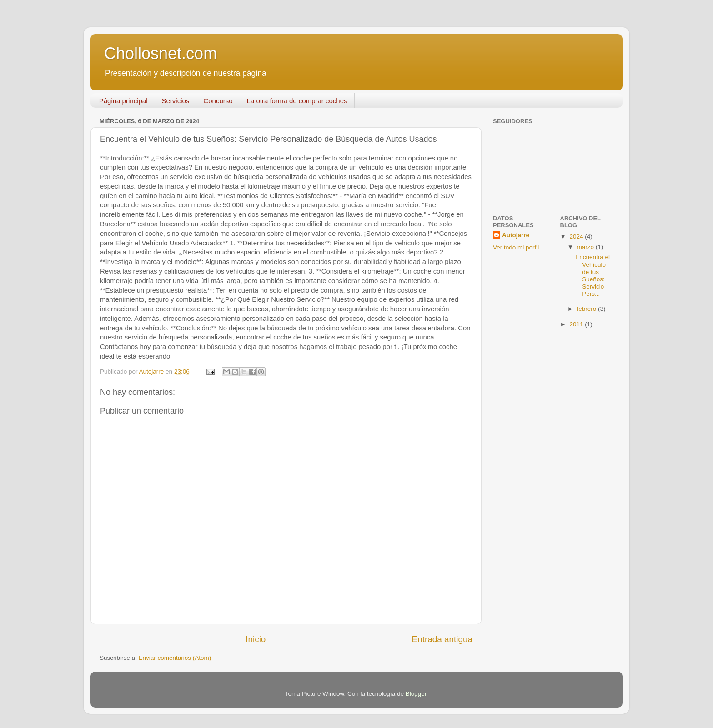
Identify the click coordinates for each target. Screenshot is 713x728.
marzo (586, 247)
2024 (577, 237)
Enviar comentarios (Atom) (175, 658)
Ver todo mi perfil (516, 247)
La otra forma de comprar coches (297, 101)
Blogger (416, 694)
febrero (588, 309)
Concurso (218, 101)
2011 (577, 324)
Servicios (176, 101)
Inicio (256, 639)
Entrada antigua (442, 639)
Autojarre (516, 235)
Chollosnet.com (161, 53)
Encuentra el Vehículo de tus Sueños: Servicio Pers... (592, 275)
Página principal (123, 101)
